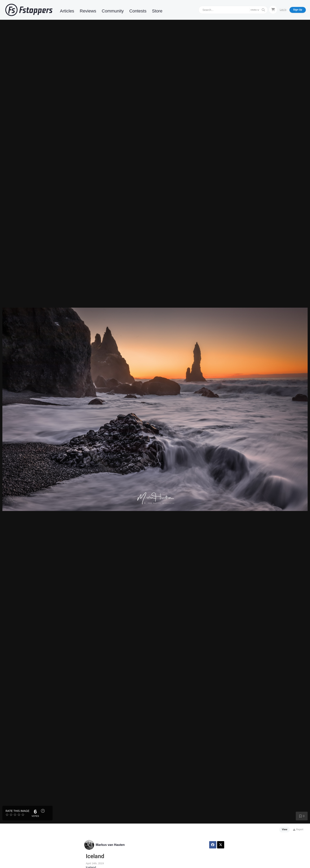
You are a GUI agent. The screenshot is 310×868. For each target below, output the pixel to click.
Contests (138, 11)
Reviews (88, 11)
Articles (67, 11)
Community (113, 11)
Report (298, 829)
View (285, 829)
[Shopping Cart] (273, 10)
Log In (283, 10)
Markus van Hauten (110, 845)
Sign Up (298, 10)
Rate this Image (17, 811)
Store (157, 11)
